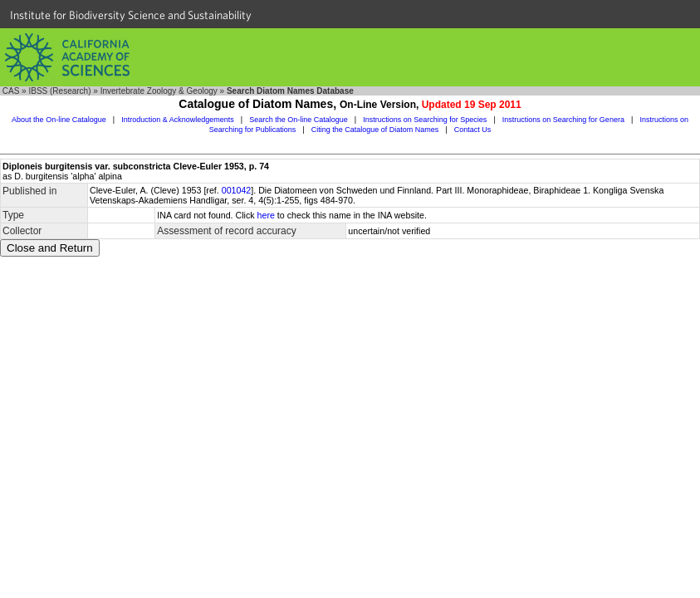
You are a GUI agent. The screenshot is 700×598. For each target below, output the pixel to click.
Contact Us (473, 130)
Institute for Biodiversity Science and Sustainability (131, 15)
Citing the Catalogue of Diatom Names (375, 130)
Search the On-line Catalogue (299, 120)
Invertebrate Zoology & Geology (159, 91)
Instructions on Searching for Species (425, 120)
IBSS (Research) (59, 91)
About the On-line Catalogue (59, 120)
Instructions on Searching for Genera (563, 120)
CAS (11, 91)
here (266, 215)
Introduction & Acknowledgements (178, 120)
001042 (237, 190)
